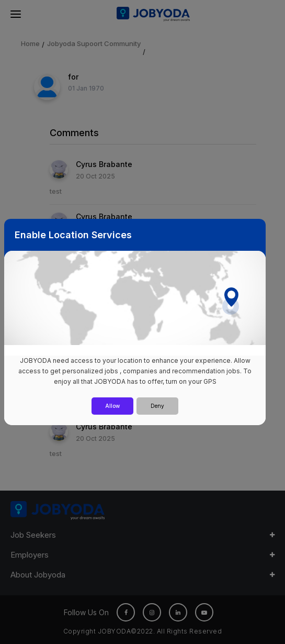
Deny (157, 406)
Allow (112, 406)
